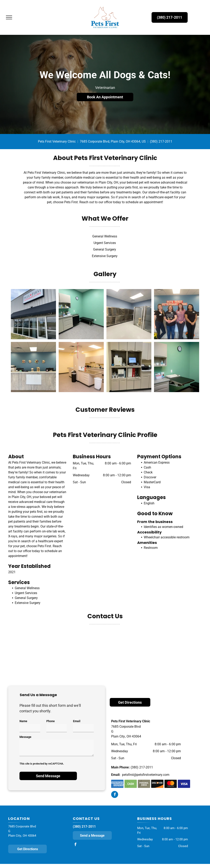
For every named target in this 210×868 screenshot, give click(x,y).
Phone (51, 721)
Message (25, 737)
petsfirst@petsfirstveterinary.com (146, 775)
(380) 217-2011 (161, 141)
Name (23, 721)
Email (77, 721)
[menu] (9, 17)
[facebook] (115, 795)
